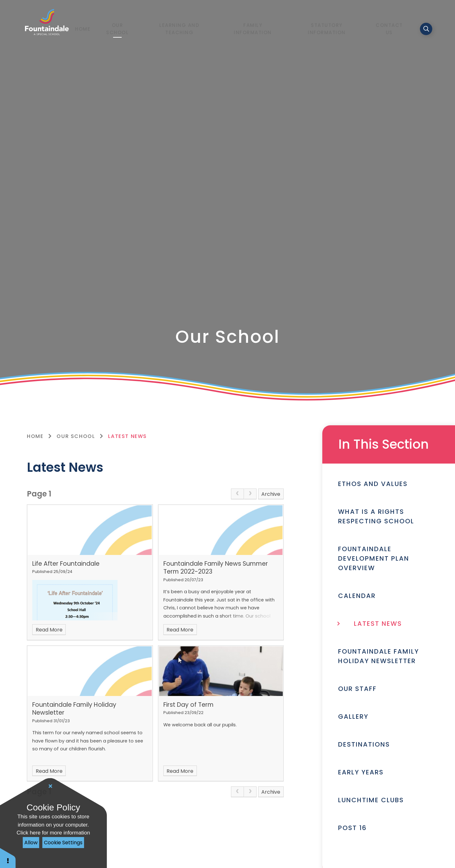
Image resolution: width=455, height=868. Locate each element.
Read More (49, 630)
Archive (271, 494)
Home (35, 436)
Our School (76, 436)
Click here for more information (53, 833)
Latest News (127, 436)
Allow (31, 843)
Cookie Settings (63, 843)
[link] (237, 494)
